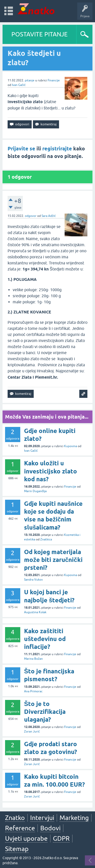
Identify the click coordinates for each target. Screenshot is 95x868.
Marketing (74, 818)
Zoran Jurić (32, 732)
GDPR (61, 838)
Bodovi (50, 828)
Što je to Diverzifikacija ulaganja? (45, 712)
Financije (54, 80)
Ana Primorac (33, 691)
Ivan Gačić (19, 85)
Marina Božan (33, 659)
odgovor (31, 216)
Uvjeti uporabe (26, 838)
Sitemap (17, 849)
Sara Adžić (49, 216)
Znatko (15, 818)
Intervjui (42, 818)
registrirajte (57, 149)
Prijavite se (21, 149)
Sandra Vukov (33, 580)
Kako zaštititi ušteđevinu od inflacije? (45, 639)
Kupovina (71, 446)
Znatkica (46, 539)
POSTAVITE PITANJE (40, 34)
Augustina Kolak (35, 612)
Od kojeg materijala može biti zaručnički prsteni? (53, 560)
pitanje (30, 80)
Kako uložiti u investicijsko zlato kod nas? (51, 471)
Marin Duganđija (35, 491)
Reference (20, 828)
